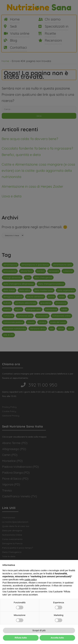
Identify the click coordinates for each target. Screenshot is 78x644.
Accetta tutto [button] (57, 638)
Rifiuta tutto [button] (21, 638)
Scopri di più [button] (39, 630)
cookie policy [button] (31, 580)
